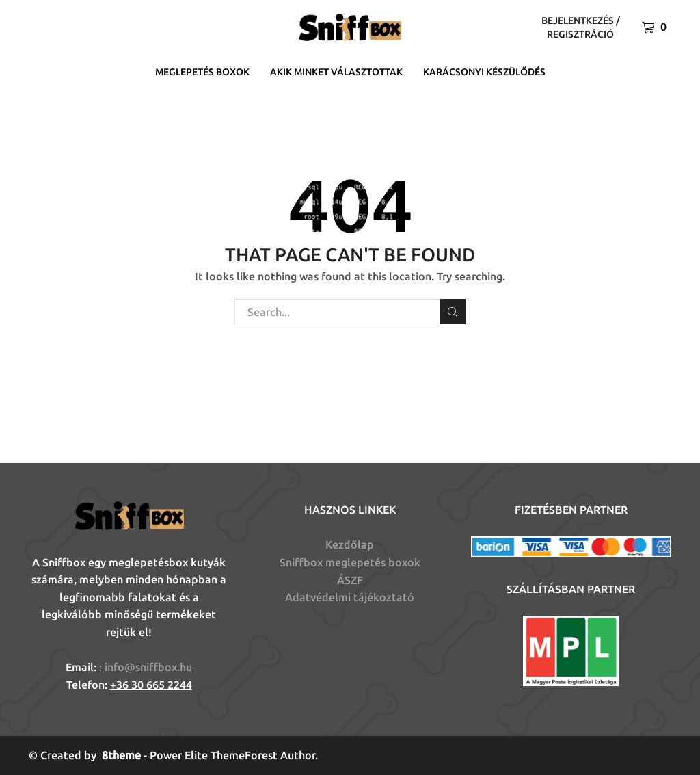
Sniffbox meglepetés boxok (350, 562)
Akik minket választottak (336, 72)
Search (453, 312)
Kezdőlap (350, 544)
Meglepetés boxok (202, 72)
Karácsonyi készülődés (484, 72)
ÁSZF (350, 580)
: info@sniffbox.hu (146, 667)
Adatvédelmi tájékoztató (350, 597)
